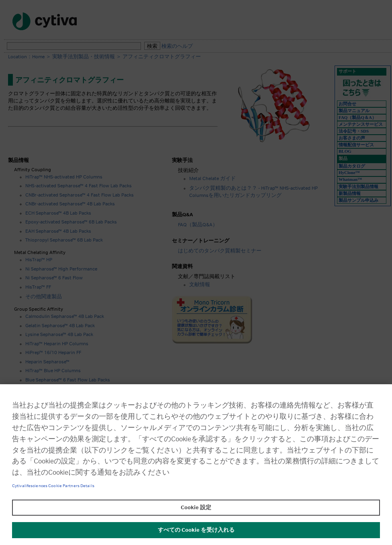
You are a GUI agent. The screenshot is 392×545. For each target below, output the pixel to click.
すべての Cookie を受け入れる (196, 530)
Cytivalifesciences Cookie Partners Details (53, 486)
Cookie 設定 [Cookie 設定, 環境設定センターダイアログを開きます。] (196, 508)
